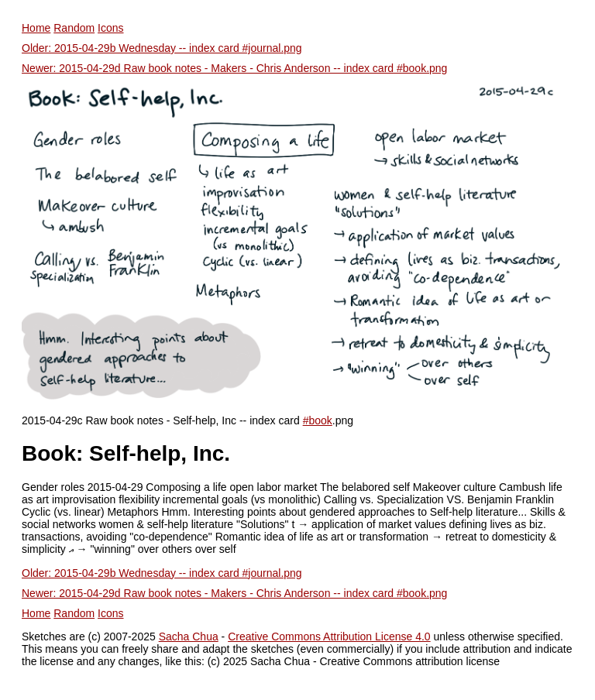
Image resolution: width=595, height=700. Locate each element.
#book (318, 420)
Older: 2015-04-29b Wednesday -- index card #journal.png (162, 48)
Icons (110, 28)
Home (36, 28)
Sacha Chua (189, 637)
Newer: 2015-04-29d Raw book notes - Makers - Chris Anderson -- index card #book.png (234, 68)
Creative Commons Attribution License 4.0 (329, 637)
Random (74, 28)
